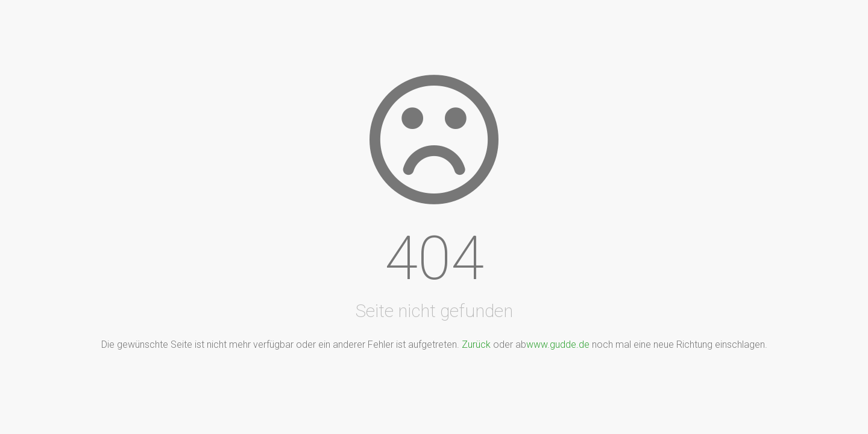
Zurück (476, 344)
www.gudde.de (558, 344)
